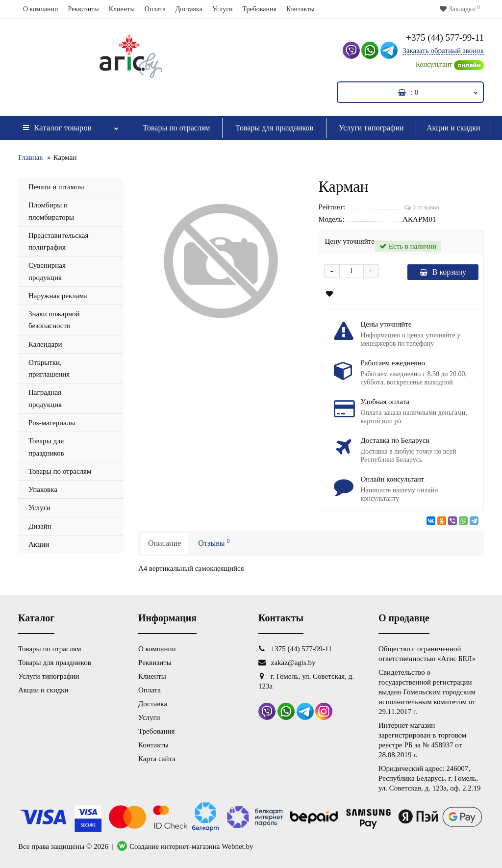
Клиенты (122, 9)
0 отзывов (422, 207)
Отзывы (214, 542)
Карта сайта (157, 759)
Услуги (223, 9)
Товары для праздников (274, 128)
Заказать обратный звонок (443, 51)
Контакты (301, 9)
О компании (40, 9)
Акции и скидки (453, 128)
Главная (30, 157)
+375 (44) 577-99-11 (445, 38)
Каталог (71, 125)
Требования (259, 9)
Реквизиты (83, 9)
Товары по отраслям (176, 128)
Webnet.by (237, 846)
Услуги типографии (371, 128)
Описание (164, 543)
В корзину (443, 272)
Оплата (155, 9)
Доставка (189, 9)
